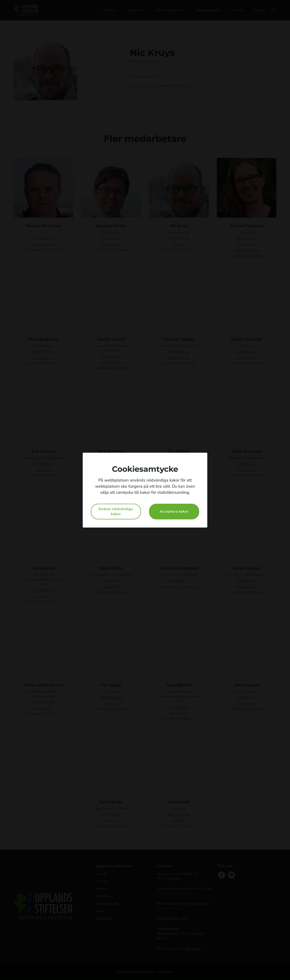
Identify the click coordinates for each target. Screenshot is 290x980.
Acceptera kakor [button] (174, 511)
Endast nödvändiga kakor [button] (116, 512)
